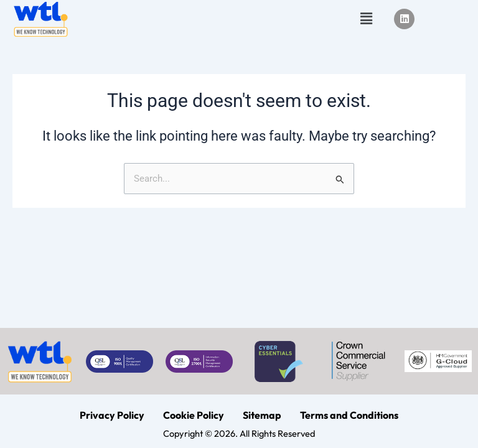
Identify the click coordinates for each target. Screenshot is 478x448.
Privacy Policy (112, 415)
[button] (366, 19)
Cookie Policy (194, 415)
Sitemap (262, 415)
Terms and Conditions (349, 415)
